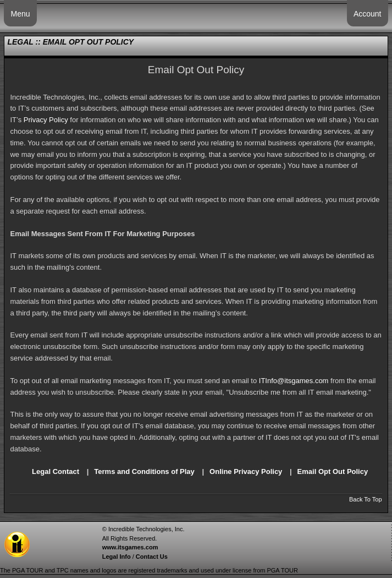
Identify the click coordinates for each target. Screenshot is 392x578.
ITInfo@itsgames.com (294, 381)
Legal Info (117, 557)
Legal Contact (56, 471)
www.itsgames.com (130, 547)
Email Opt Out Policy (333, 471)
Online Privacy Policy (246, 471)
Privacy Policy (46, 120)
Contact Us (152, 557)
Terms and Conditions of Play (144, 471)
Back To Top (366, 499)
